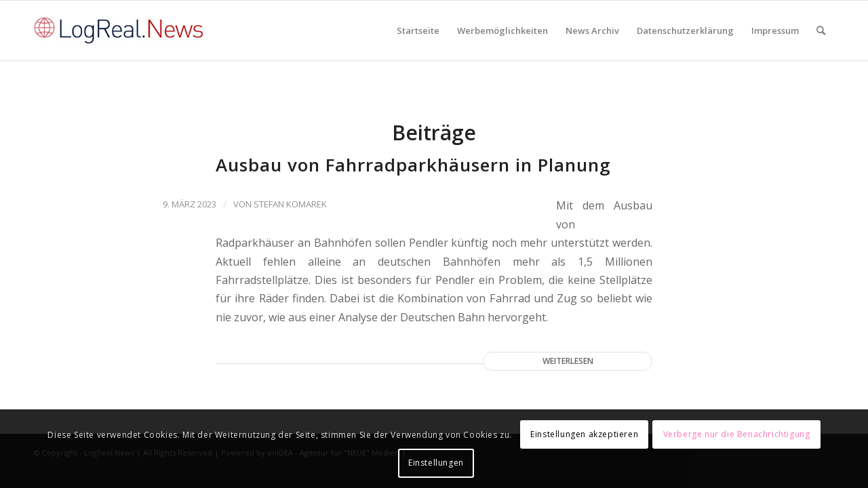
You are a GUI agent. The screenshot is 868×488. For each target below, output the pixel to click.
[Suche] (821, 30)
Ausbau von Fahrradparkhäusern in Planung (413, 165)
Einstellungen (436, 463)
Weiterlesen (568, 361)
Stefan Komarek (290, 204)
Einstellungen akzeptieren (584, 434)
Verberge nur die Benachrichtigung (737, 434)
